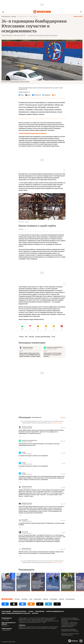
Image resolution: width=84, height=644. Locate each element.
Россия (53, 337)
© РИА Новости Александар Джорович (10, 82)
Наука (31, 599)
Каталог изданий (6, 611)
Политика (21, 337)
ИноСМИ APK (35, 613)
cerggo (24, 452)
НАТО (26, 337)
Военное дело (38, 599)
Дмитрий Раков (26, 548)
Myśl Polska (21, 222)
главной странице (57, 423)
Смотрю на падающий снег (30, 440)
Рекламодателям (40, 611)
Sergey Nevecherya (27, 487)
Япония (14, 17)
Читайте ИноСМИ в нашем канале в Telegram (33, 133)
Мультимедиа (54, 599)
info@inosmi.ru (5, 626)
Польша (27, 222)
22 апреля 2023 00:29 (23, 17)
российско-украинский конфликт (43, 337)
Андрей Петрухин (27, 503)
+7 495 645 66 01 (6, 630)
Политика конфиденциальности (55, 611)
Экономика (24, 599)
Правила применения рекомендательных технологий (16, 613)
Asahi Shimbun (6, 17)
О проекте (31, 611)
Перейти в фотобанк (25, 82)
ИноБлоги (61, 599)
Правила (63, 417)
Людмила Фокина (27, 427)
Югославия (31, 337)
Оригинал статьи (78, 17)
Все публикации (70, 599)
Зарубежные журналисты (19, 611)
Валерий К (25, 520)
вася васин (25, 532)
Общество (46, 599)
